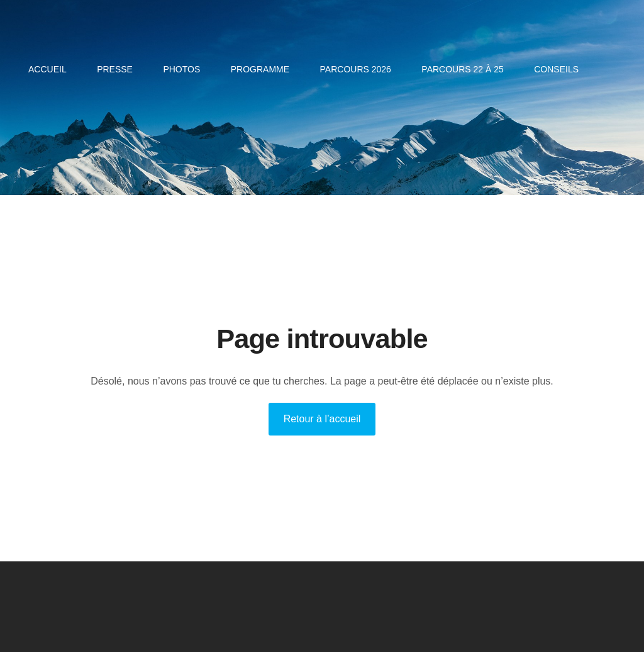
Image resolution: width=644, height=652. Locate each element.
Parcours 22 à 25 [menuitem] (462, 69)
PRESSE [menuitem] (115, 69)
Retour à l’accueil (322, 419)
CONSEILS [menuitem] (556, 69)
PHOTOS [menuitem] (181, 69)
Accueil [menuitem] (47, 69)
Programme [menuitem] (260, 69)
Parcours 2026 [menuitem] (356, 69)
